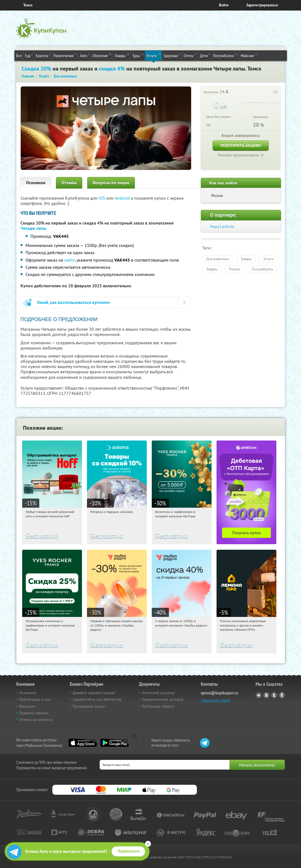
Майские (249, 55)
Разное (235, 269)
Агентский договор (158, 693)
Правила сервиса (34, 713)
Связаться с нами (216, 700)
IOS (102, 198)
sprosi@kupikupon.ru (219, 693)
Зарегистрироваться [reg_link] (262, 5)
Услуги (153, 55)
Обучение (102, 55)
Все (19, 56)
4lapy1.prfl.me (222, 226)
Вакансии (27, 706)
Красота (43, 55)
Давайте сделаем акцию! (94, 693)
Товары (122, 55)
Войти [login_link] (224, 5)
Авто (85, 55)
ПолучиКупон (225, 55)
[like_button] (270, 92)
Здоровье (172, 55)
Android (123, 198)
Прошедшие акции (89, 706)
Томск (28, 5)
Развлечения (65, 55)
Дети (205, 55)
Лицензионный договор (163, 699)
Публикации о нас (35, 699)
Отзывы (69, 183)
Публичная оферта (158, 706)
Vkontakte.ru (266, 695)
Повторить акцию (241, 145)
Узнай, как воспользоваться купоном (73, 302)
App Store (83, 743)
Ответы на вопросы (36, 720)
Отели (190, 55)
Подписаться (129, 851)
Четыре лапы (33, 228)
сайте (70, 260)
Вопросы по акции (111, 183)
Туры (138, 55)
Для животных (218, 259)
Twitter (274, 695)
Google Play (115, 743)
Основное (36, 183)
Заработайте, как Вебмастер (97, 699)
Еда (29, 55)
